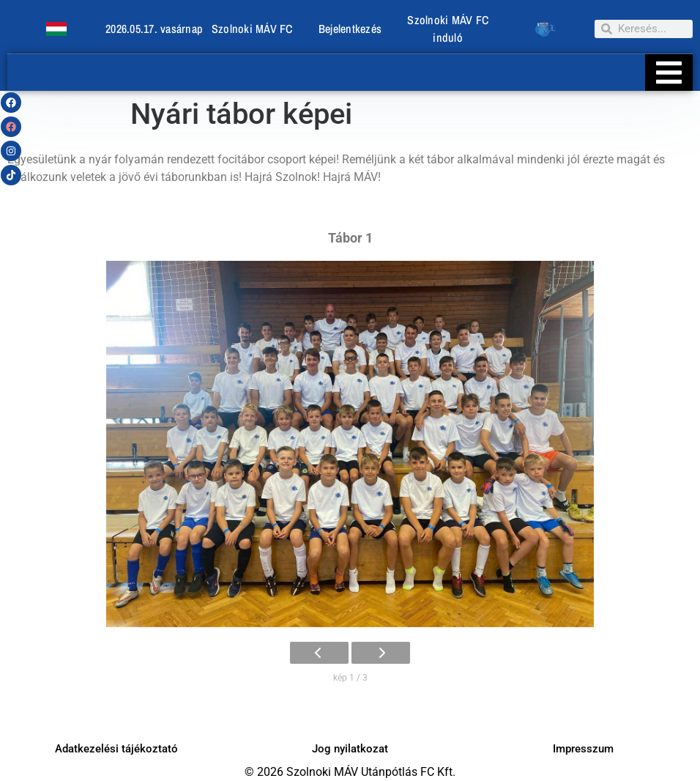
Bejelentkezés (350, 29)
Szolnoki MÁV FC (252, 29)
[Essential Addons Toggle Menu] (669, 73)
